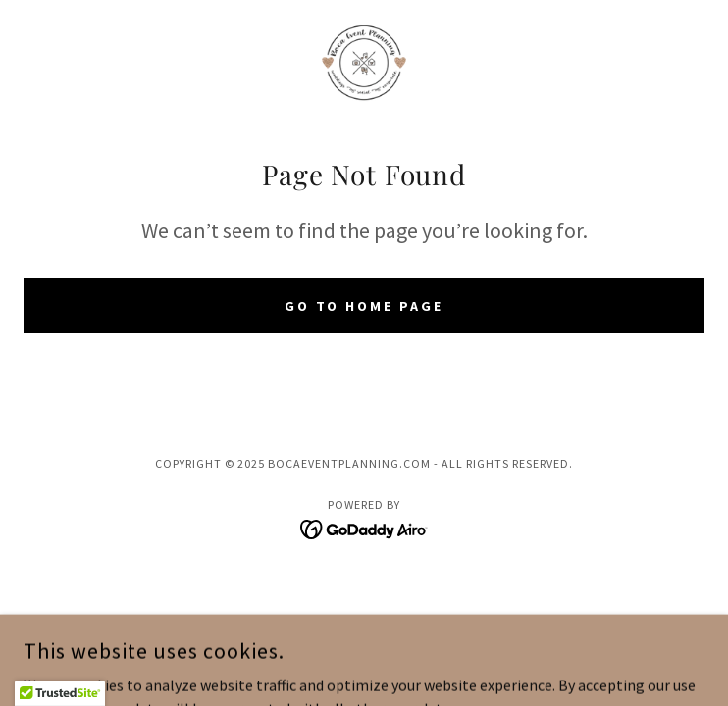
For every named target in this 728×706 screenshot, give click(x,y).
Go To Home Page (364, 306)
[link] (364, 63)
